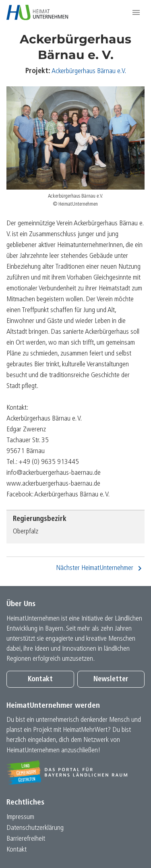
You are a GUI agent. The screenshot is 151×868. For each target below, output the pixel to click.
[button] (136, 12)
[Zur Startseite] (37, 12)
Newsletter (111, 679)
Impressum (20, 817)
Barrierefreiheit (26, 839)
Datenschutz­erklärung (35, 828)
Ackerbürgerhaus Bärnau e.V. (89, 71)
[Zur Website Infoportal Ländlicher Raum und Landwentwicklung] (75, 772)
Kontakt (40, 679)
